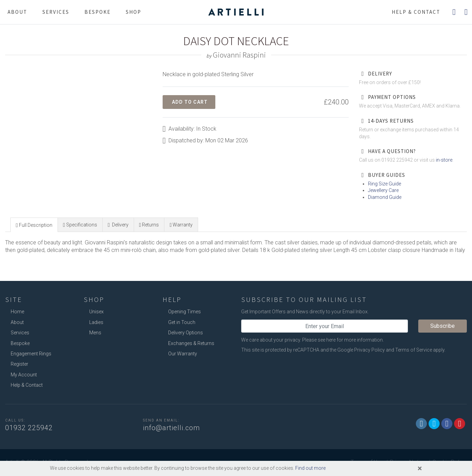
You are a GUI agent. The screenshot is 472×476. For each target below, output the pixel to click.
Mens (95, 333)
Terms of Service (414, 350)
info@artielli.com (171, 428)
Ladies (96, 322)
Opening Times (184, 312)
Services (56, 12)
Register (19, 364)
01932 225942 (29, 428)
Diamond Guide (385, 197)
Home (17, 312)
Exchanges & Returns (191, 343)
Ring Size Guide (384, 184)
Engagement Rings (31, 354)
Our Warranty (183, 354)
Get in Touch (182, 322)
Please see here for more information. (343, 340)
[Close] (420, 468)
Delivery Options (186, 333)
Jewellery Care (383, 190)
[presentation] (34, 225)
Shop (134, 12)
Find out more (310, 468)
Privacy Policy (370, 350)
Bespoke (98, 12)
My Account (24, 375)
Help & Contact (27, 385)
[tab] (34, 225)
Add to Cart (190, 102)
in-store (444, 160)
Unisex (96, 312)
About (17, 12)
